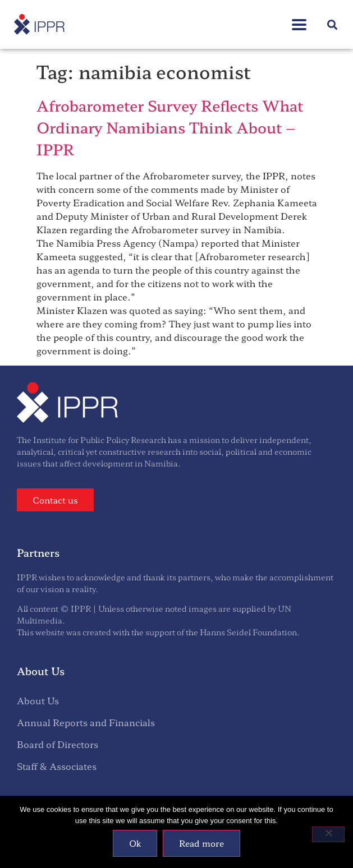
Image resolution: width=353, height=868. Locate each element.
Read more (201, 843)
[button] (333, 24)
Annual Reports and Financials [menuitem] (86, 722)
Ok (135, 843)
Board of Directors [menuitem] (58, 744)
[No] (328, 834)
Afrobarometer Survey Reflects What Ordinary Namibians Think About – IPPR (170, 127)
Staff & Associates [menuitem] (57, 766)
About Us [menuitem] (38, 700)
